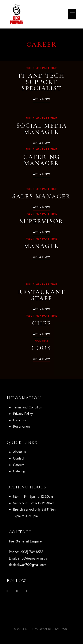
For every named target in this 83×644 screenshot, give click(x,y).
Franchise (20, 420)
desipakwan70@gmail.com (27, 565)
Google (27, 591)
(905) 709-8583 (32, 552)
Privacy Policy (23, 414)
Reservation (21, 426)
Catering (19, 471)
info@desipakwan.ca (33, 558)
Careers (19, 465)
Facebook (7, 591)
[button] (42, 99)
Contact (19, 458)
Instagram (17, 591)
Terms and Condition (28, 407)
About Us (20, 452)
